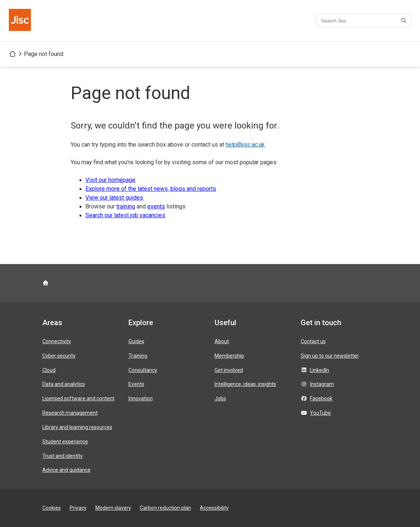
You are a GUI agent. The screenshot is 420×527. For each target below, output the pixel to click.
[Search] (405, 21)
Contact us (313, 341)
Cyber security (59, 356)
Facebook (321, 398)
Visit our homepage (110, 180)
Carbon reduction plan (165, 508)
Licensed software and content (78, 398)
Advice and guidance (66, 470)
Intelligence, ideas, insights (245, 384)
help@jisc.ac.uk (245, 145)
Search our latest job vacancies (125, 215)
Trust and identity (63, 456)
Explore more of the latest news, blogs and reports (151, 189)
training (126, 206)
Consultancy (143, 370)
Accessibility (214, 508)
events (156, 206)
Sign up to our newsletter (330, 356)
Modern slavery (113, 508)
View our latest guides (114, 198)
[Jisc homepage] (21, 21)
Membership (229, 356)
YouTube (320, 413)
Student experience (65, 442)
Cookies (52, 508)
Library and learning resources (77, 427)
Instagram (322, 384)
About (222, 341)
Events (136, 384)
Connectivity (57, 341)
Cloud (49, 370)
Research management (70, 413)
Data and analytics (64, 384)
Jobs (220, 398)
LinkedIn (320, 370)
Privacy (78, 508)
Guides (136, 341)
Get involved (229, 370)
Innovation (141, 398)
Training (138, 356)
